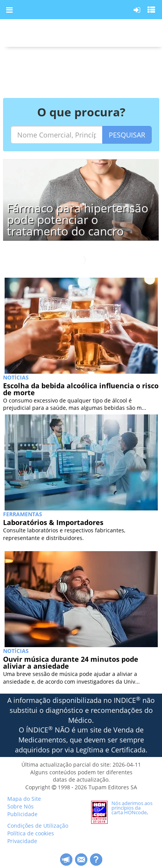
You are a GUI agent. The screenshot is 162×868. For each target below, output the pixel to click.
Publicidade (22, 814)
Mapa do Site (24, 799)
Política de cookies (31, 833)
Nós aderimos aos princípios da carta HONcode (132, 808)
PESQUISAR (127, 135)
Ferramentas (23, 514)
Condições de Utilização (38, 826)
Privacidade (22, 841)
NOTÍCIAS (16, 377)
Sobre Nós (20, 806)
